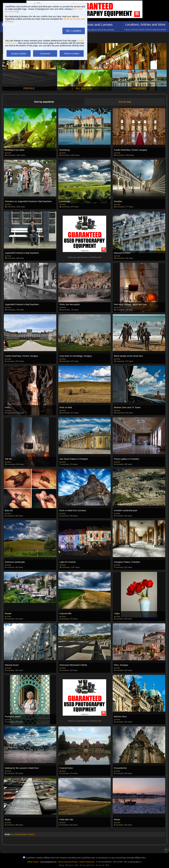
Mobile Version (33, 862)
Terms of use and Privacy (68, 862)
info (100, 257)
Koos (9, 153)
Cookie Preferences (87, 862)
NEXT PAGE (29, 834)
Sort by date (125, 102)
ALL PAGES (16, 834)
